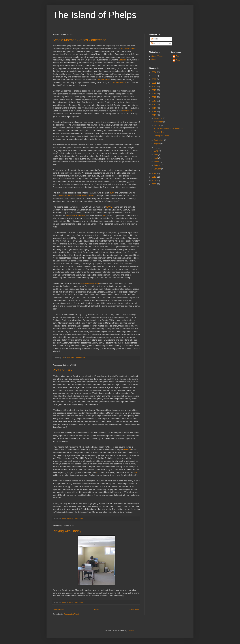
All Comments (158, 44)
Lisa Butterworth (119, 82)
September (159, 140)
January (158, 169)
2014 (154, 108)
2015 (154, 104)
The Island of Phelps (95, 15)
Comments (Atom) (71, 614)
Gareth (154, 59)
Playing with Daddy (67, 531)
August (157, 144)
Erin (178, 56)
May (156, 155)
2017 (154, 97)
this (98, 472)
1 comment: (80, 518)
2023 (154, 76)
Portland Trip (62, 370)
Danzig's (123, 60)
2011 (154, 173)
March (157, 162)
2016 (154, 101)
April (156, 158)
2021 (154, 83)
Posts (154, 39)
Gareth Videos (157, 56)
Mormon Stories (128, 48)
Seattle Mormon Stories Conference (79, 40)
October (158, 125)
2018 (154, 94)
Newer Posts (59, 610)
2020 (154, 86)
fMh (105, 215)
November (159, 122)
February (158, 165)
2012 (154, 115)
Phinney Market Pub (90, 283)
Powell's (127, 450)
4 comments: (81, 358)
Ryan (178, 60)
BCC (112, 193)
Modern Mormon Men (76, 215)
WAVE (109, 207)
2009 (154, 180)
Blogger (131, 630)
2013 (154, 112)
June (156, 151)
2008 (154, 184)
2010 (154, 177)
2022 (154, 79)
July (156, 147)
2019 (154, 90)
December (159, 118)
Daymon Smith (103, 80)
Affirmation (127, 111)
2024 (154, 72)
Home (97, 610)
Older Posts (134, 610)
